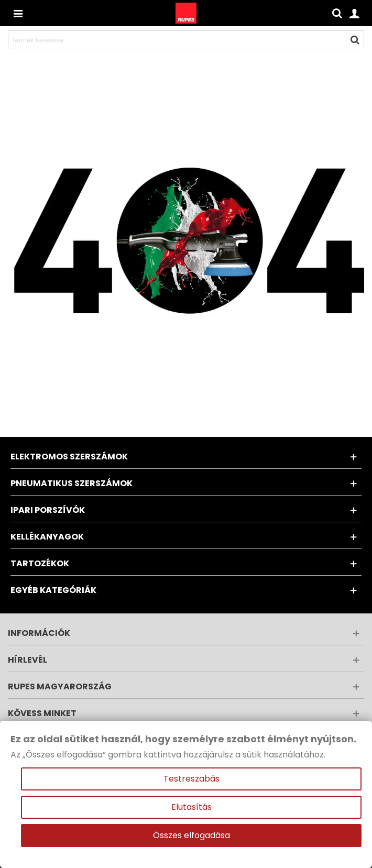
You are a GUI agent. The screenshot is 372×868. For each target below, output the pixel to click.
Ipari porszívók (48, 510)
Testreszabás (192, 779)
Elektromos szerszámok (69, 457)
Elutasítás (192, 807)
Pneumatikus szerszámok (72, 483)
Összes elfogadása (192, 835)
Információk (39, 633)
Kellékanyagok (47, 537)
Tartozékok (40, 563)
